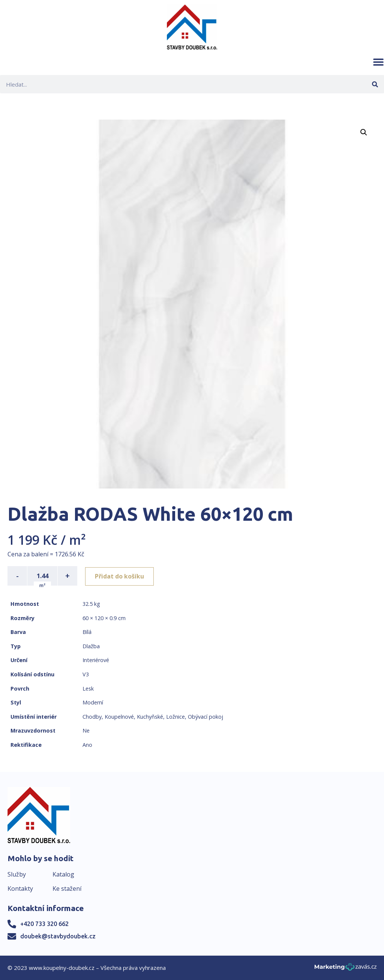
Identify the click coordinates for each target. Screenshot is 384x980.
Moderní (93, 702)
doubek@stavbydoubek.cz (58, 936)
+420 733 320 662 (44, 924)
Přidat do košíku (121, 576)
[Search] (375, 84)
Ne (86, 731)
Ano (87, 745)
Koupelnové (119, 717)
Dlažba (91, 646)
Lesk (88, 689)
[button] (378, 62)
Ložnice (175, 717)
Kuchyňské (150, 717)
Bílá (87, 632)
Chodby (92, 717)
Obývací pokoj (205, 717)
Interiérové (96, 660)
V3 (86, 674)
